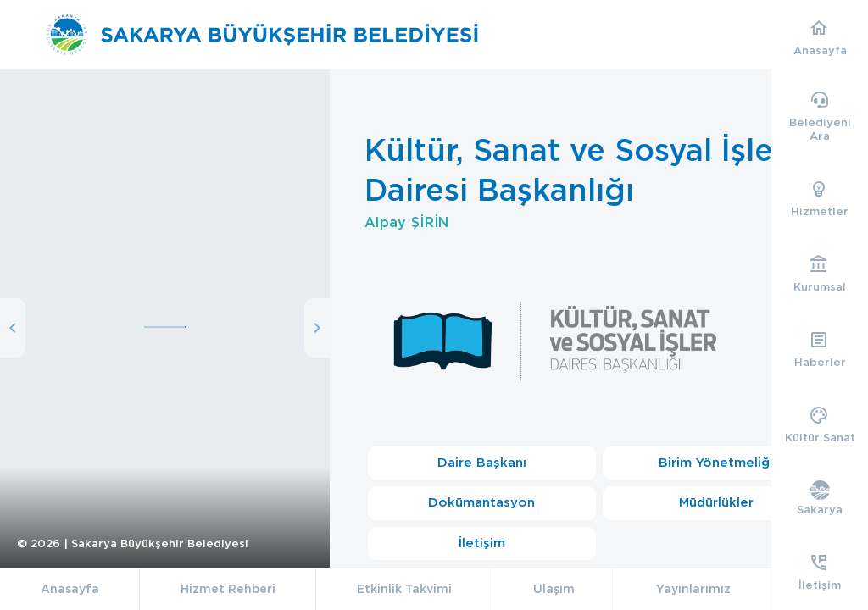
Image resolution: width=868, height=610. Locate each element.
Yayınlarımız (693, 589)
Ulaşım (554, 589)
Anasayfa (70, 589)
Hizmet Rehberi (228, 589)
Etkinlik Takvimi (404, 589)
